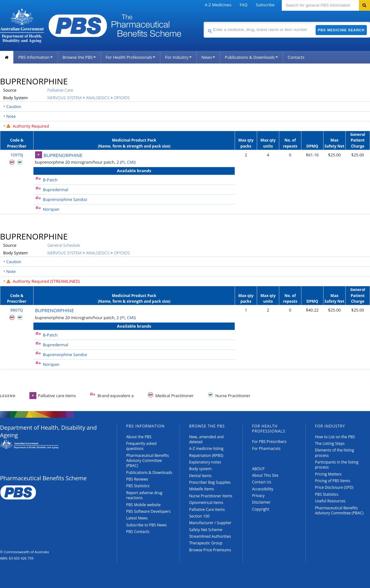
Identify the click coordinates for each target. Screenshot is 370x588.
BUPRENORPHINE (63, 155)
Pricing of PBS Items (333, 481)
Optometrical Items (206, 503)
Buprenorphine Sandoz (65, 199)
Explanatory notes (205, 462)
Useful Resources (330, 501)
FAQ (244, 5)
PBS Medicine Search (341, 30)
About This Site (265, 475)
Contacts (296, 57)
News (208, 57)
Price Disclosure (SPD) (334, 487)
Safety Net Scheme (206, 530)
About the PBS (139, 437)
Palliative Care (60, 90)
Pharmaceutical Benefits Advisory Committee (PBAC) (148, 461)
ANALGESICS (98, 98)
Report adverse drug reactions (144, 495)
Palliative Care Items (207, 509)
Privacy (258, 496)
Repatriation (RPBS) (206, 455)
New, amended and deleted (206, 439)
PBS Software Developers (148, 511)
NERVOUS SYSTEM (65, 98)
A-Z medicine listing (206, 449)
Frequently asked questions (141, 446)
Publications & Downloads (251, 57)
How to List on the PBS (335, 437)
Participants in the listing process (337, 465)
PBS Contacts (138, 532)
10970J (17, 155)
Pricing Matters (328, 474)
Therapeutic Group (206, 543)
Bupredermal (56, 190)
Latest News (137, 518)
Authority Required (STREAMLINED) (46, 281)
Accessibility (263, 489)
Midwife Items (202, 489)
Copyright (261, 509)
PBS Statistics (138, 486)
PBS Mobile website (143, 505)
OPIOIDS (122, 98)
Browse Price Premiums (210, 550)
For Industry (178, 57)
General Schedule (64, 245)
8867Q (17, 310)
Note (11, 116)
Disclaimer (261, 502)
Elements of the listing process (335, 453)
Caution (14, 106)
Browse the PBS (79, 57)
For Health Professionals (130, 57)
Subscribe (265, 5)
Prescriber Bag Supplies (210, 482)
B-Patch (50, 180)
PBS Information (36, 57)
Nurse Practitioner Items (211, 496)
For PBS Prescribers (269, 442)
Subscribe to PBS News (146, 525)
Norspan (51, 209)
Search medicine (203, 22)
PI (123, 162)
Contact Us (262, 482)
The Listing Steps (330, 443)
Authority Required (31, 126)
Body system (200, 469)
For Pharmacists (266, 449)
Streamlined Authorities (210, 536)
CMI (131, 162)
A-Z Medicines (218, 5)
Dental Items (200, 476)
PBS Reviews (137, 479)
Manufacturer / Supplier (210, 523)
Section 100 (199, 516)
